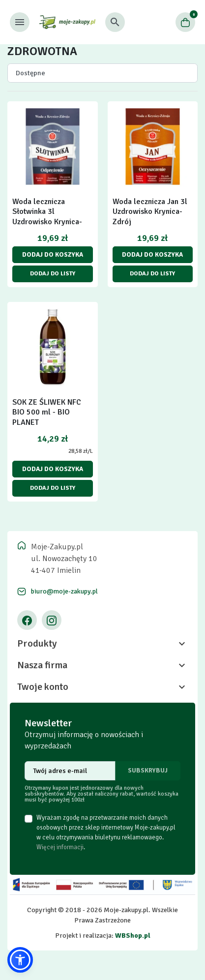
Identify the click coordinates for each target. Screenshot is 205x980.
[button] (115, 22)
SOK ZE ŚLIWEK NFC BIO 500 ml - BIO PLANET (47, 413)
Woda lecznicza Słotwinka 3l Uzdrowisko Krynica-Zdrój (47, 217)
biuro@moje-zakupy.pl (64, 591)
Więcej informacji (60, 847)
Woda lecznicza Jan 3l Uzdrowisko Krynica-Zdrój (150, 212)
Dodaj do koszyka (53, 255)
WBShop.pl (133, 935)
